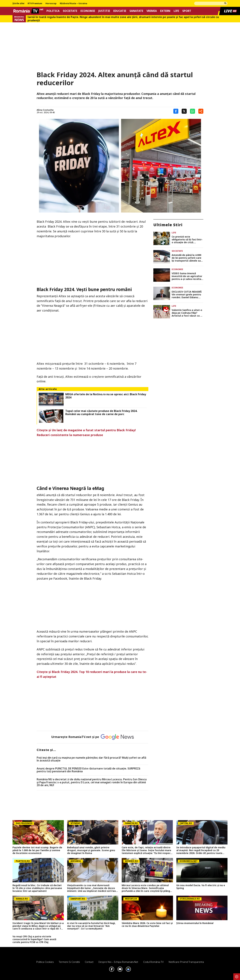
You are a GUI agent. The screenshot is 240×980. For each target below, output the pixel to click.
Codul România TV (153, 962)
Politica (53, 11)
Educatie (120, 11)
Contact (89, 962)
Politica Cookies (45, 962)
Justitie (104, 11)
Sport (187, 11)
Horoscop (51, 4)
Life (176, 11)
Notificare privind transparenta (186, 962)
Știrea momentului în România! (195, 923)
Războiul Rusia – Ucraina (73, 4)
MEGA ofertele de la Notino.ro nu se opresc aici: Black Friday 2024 (106, 396)
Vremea (152, 11)
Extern (165, 11)
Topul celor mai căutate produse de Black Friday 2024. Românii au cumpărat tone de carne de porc (101, 413)
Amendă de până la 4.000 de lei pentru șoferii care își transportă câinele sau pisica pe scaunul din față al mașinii (187, 258)
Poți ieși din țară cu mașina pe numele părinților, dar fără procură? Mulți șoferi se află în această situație (91, 759)
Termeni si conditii (69, 962)
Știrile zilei (18, 4)
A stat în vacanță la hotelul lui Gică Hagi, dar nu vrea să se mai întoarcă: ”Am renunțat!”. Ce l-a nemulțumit (91, 926)
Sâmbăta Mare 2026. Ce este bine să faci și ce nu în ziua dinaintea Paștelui (147, 925)
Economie (88, 11)
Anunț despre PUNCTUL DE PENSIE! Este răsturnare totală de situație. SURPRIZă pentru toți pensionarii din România (88, 770)
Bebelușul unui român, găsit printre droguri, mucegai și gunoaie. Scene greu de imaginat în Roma (91, 850)
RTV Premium (35, 4)
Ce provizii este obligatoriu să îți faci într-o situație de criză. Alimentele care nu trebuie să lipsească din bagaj (187, 240)
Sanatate (136, 11)
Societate (70, 11)
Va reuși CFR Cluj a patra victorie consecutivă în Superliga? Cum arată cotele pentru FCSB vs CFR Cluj (34, 939)
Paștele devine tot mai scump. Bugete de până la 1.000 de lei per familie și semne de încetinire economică (37, 850)
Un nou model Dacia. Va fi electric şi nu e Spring (201, 887)
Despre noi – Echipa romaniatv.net (118, 962)
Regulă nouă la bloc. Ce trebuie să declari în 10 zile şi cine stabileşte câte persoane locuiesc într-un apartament (37, 888)
